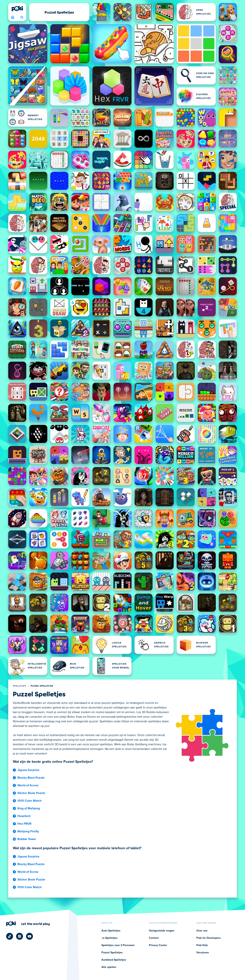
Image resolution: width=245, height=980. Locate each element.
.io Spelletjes (109, 938)
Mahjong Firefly (28, 831)
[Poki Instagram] (20, 936)
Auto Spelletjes (111, 931)
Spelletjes (19, 686)
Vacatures (203, 953)
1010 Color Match (29, 801)
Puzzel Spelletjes (42, 686)
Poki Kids (202, 945)
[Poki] (17, 9)
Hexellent (24, 816)
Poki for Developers (209, 938)
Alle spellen (109, 967)
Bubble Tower (27, 839)
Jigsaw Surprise (28, 770)
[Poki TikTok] (10, 936)
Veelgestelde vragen (162, 931)
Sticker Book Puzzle (31, 793)
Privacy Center (158, 945)
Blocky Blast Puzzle (31, 778)
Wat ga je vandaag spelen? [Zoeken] (22, 17)
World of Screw (28, 785)
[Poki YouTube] (29, 936)
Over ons (202, 931)
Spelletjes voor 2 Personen (118, 945)
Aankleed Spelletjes (114, 960)
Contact (154, 938)
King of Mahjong (29, 808)
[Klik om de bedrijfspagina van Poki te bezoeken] (28, 924)
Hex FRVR (24, 824)
